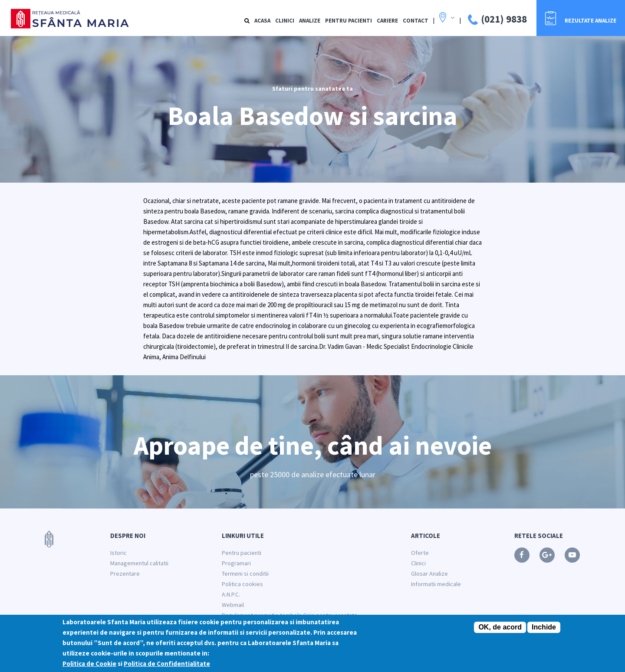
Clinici (285, 21)
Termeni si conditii (245, 574)
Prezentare (125, 574)
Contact (416, 21)
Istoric (118, 553)
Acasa (262, 21)
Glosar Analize (429, 574)
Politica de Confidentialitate (167, 666)
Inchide (544, 630)
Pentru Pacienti (349, 21)
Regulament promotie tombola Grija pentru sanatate (290, 615)
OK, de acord (500, 630)
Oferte (420, 553)
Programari (236, 563)
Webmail (233, 605)
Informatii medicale (436, 584)
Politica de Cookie (89, 666)
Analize (310, 21)
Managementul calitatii (139, 563)
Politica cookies (242, 584)
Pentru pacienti (242, 553)
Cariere (387, 21)
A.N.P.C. (231, 594)
